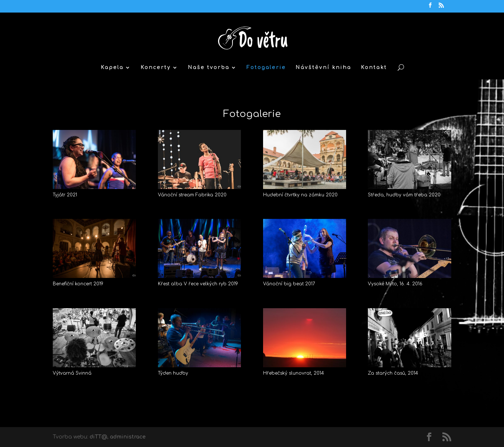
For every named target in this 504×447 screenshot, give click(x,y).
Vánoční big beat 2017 (289, 284)
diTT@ (99, 437)
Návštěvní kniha (323, 68)
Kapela (112, 68)
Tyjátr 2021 (65, 195)
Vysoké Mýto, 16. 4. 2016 (395, 284)
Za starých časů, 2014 (393, 373)
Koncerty (156, 68)
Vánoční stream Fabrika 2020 (192, 195)
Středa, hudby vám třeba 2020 (404, 195)
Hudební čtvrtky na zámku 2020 (300, 195)
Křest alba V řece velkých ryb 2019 (198, 284)
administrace (128, 437)
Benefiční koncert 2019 (78, 284)
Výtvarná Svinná (72, 373)
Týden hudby (173, 373)
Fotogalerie (266, 68)
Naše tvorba (209, 68)
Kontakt (374, 68)
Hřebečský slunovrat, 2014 (294, 373)
